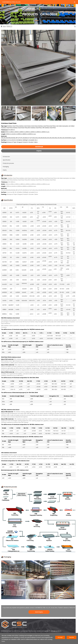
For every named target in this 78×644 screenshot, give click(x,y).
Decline (72, 637)
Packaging (6, 167)
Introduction (6, 157)
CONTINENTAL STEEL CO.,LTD (11, 2)
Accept (60, 637)
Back (76, 26)
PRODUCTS (9, 26)
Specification (7, 160)
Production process (8, 163)
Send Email (39, 147)
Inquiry (39, 151)
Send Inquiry (39, 612)
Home (4, 26)
